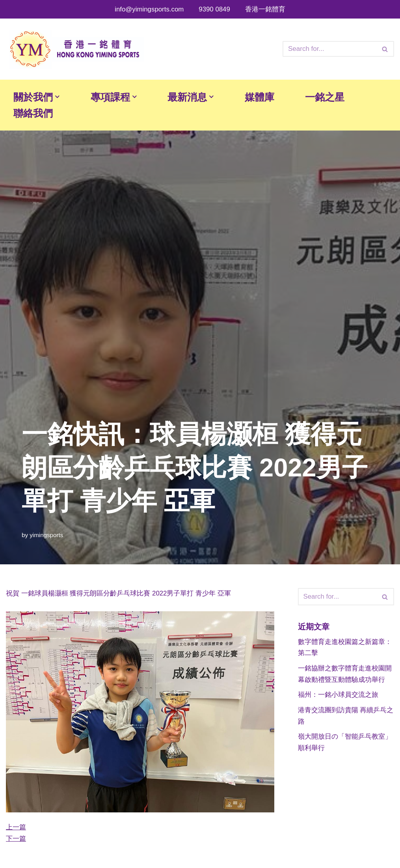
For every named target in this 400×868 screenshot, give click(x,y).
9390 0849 (215, 9)
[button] (59, 97)
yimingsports (47, 535)
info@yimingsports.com (149, 9)
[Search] (329, 49)
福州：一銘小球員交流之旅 (338, 695)
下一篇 (16, 839)
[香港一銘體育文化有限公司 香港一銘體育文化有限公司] (75, 49)
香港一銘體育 (266, 9)
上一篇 (16, 828)
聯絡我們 (34, 114)
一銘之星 (331, 97)
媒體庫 (265, 97)
